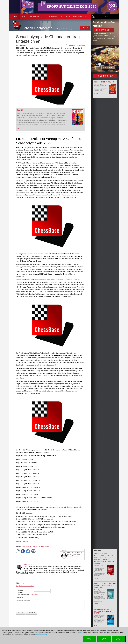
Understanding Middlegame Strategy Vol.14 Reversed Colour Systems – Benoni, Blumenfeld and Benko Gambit (105, 559)
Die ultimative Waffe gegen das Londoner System (103, 611)
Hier (81, 632)
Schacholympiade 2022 (33, 546)
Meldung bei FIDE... (23, 541)
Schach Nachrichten (37, 28)
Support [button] (65, 17)
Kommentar (20, 597)
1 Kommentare (80, 45)
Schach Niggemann (73, 556)
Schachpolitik (45, 546)
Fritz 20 (20, 110)
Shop (15, 17)
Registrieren (34, 595)
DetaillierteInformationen (90, 639)
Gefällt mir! (71, 45)
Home (24, 17)
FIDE (24, 546)
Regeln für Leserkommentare (25, 586)
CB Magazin (53, 17)
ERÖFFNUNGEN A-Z (37, 17)
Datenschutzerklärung (41, 634)
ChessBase (28, 565)
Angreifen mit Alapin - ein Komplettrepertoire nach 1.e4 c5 (105, 586)
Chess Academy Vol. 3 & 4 (105, 82)
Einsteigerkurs (80, 17)
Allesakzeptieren (119, 639)
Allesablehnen (104, 639)
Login (107, 17)
